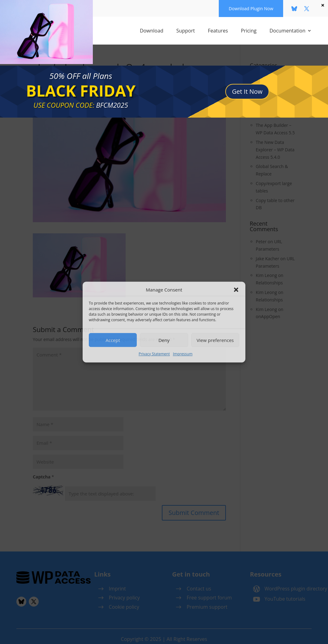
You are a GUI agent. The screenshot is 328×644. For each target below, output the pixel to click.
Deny (164, 340)
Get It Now (247, 86)
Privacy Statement (154, 354)
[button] (236, 290)
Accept (113, 340)
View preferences (215, 340)
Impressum (183, 354)
